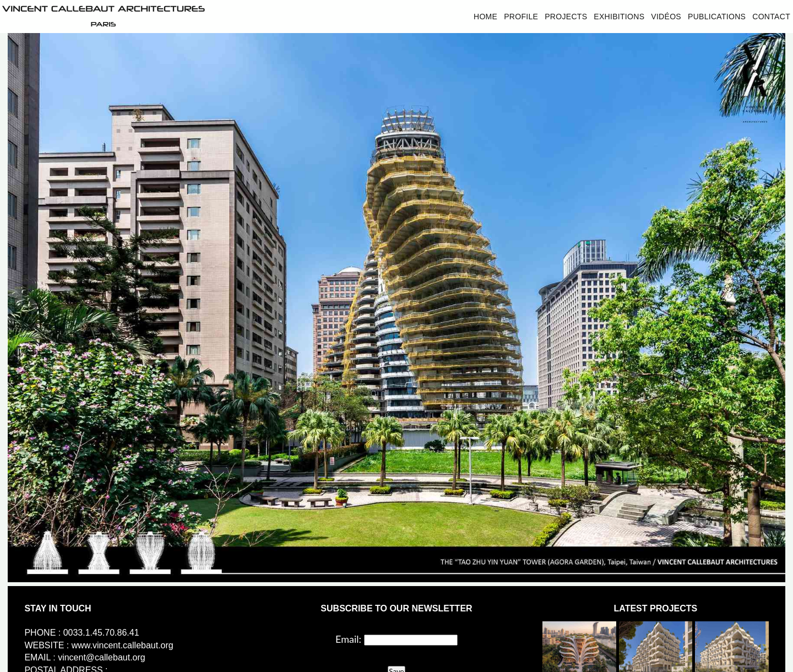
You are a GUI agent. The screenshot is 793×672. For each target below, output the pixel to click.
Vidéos (666, 17)
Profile (521, 17)
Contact (771, 17)
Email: (348, 639)
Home (485, 17)
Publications (717, 17)
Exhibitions (619, 17)
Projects (566, 17)
